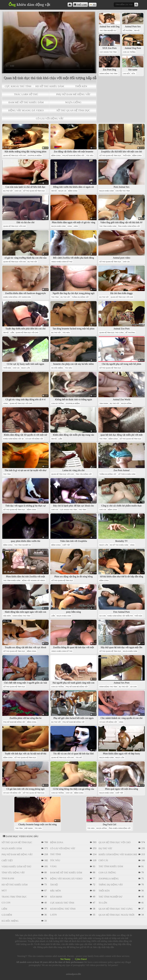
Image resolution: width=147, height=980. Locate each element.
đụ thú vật (8, 191)
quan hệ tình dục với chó (15, 156)
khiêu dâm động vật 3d (13, 439)
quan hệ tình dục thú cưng (112, 333)
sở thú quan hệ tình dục (73, 110)
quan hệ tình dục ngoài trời (116, 915)
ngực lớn (26, 368)
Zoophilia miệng (35, 156)
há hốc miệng (57, 368)
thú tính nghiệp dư (108, 30)
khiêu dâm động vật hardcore (17, 297)
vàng (70, 226)
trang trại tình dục (14, 897)
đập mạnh (29, 828)
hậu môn (7, 616)
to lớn (103, 903)
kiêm (76, 226)
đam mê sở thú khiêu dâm (26, 102)
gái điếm (7, 915)
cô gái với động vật (50, 118)
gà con (103, 616)
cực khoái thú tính (18, 86)
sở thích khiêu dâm (127, 474)
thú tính (55, 297)
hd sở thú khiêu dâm (50, 86)
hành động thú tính (108, 74)
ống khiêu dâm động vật (129, 226)
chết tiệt (66, 545)
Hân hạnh (56, 897)
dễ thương (128, 30)
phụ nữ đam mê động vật (73, 94)
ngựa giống (73, 102)
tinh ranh (104, 403)
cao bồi (126, 74)
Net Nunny (65, 959)
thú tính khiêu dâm (108, 226)
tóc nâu (90, 156)
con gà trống (129, 52)
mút (4, 891)
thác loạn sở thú (26, 94)
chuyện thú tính (123, 191)
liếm (12, 333)
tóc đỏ (79, 758)
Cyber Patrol (81, 959)
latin (53, 915)
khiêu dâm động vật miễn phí (120, 616)
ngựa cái (62, 191)
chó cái (18, 191)
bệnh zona (56, 156)
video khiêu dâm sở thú (62, 262)
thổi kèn (81, 86)
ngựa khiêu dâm (107, 191)
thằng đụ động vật (80, 297)
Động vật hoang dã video (26, 110)
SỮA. (134, 74)
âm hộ (137, 30)
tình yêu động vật (84, 474)
